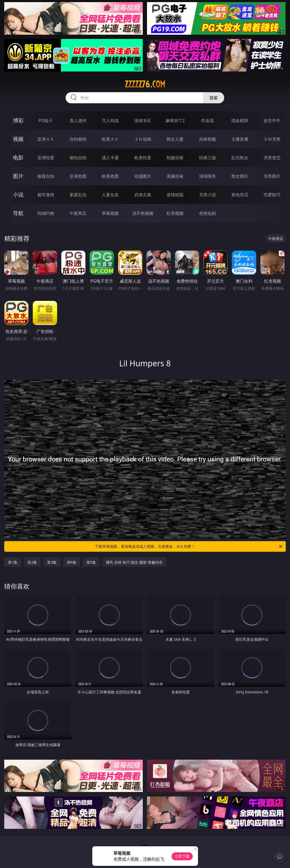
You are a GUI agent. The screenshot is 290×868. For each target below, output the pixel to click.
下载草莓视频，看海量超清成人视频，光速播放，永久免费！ (189, 546)
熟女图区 (240, 176)
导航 (18, 213)
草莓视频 (110, 213)
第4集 (72, 562)
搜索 (214, 98)
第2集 (32, 562)
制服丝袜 (175, 158)
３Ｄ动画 (143, 139)
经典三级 (208, 158)
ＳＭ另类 (272, 139)
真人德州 (78, 121)
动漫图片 (143, 176)
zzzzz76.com (145, 84)
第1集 (13, 562)
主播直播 (240, 139)
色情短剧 (208, 213)
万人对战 (110, 121)
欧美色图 (110, 176)
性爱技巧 (272, 195)
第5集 (91, 562)
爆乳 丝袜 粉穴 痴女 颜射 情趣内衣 (134, 562)
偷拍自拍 (78, 158)
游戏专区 (143, 121)
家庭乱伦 (78, 195)
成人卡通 (110, 158)
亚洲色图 (78, 176)
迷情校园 (175, 195)
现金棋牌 (240, 121)
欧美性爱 (143, 158)
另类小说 (208, 195)
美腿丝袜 (175, 176)
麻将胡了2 (175, 121)
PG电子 (46, 121)
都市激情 (46, 195)
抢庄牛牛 (272, 121)
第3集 (52, 562)
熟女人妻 (175, 139)
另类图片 (272, 176)
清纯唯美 (208, 176)
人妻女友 (110, 195)
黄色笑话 (240, 195)
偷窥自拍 (46, 176)
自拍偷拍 (78, 139)
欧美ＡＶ (110, 139)
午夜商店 (78, 213)
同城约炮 (46, 213)
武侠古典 (143, 195)
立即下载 (182, 856)
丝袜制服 (208, 139)
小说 (18, 195)
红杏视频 (175, 213)
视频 (18, 139)
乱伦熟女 (240, 158)
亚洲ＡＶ (46, 139)
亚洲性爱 (46, 158)
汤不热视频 (143, 213)
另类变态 (272, 158)
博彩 (18, 120)
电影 (18, 157)
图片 (18, 176)
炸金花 (208, 121)
